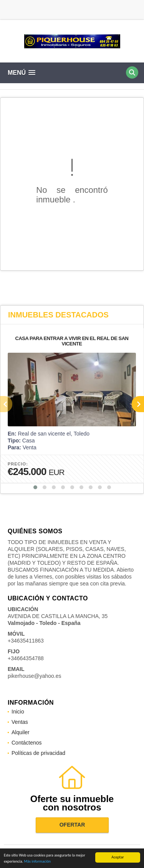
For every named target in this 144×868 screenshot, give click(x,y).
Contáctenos (27, 743)
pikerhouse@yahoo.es (35, 676)
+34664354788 (26, 658)
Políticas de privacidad (38, 753)
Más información (37, 862)
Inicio (18, 712)
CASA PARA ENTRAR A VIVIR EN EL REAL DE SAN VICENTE (72, 341)
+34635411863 (26, 641)
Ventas (20, 722)
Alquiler (21, 732)
